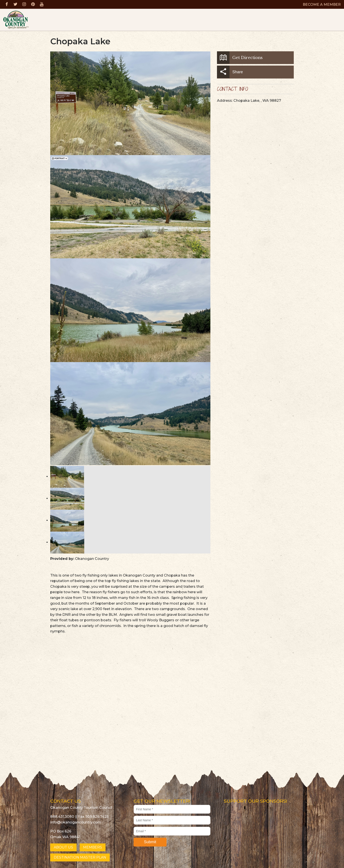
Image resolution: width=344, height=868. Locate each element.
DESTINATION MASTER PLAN (80, 857)
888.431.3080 (62, 817)
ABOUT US (63, 847)
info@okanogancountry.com (76, 822)
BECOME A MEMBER (322, 4)
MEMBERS (93, 847)
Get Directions (240, 58)
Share (230, 72)
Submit (150, 842)
